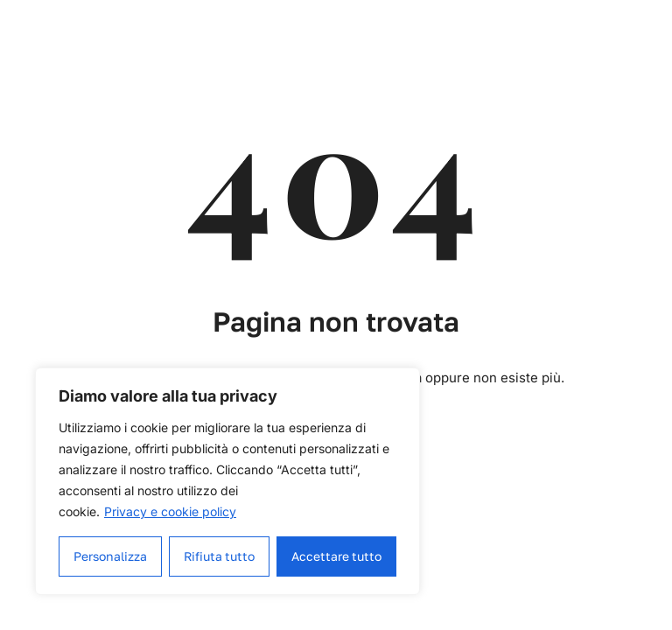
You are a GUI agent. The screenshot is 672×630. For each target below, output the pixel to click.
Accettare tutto (337, 556)
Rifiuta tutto (219, 556)
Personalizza (110, 556)
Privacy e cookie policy (170, 511)
